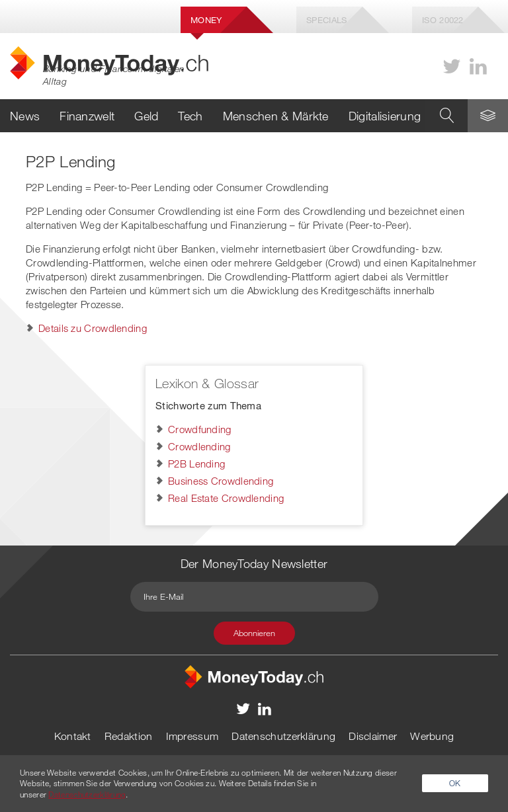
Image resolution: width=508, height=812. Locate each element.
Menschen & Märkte (276, 116)
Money (206, 20)
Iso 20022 (443, 20)
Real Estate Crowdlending (226, 498)
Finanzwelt (87, 116)
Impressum (192, 736)
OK (455, 783)
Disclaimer (373, 736)
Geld (146, 116)
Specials (326, 20)
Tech (190, 116)
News (25, 116)
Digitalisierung (385, 116)
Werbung (432, 736)
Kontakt (73, 736)
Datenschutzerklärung (283, 736)
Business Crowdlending (221, 481)
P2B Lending (196, 464)
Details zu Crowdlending (93, 328)
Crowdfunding (200, 429)
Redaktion (129, 736)
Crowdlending (199, 446)
